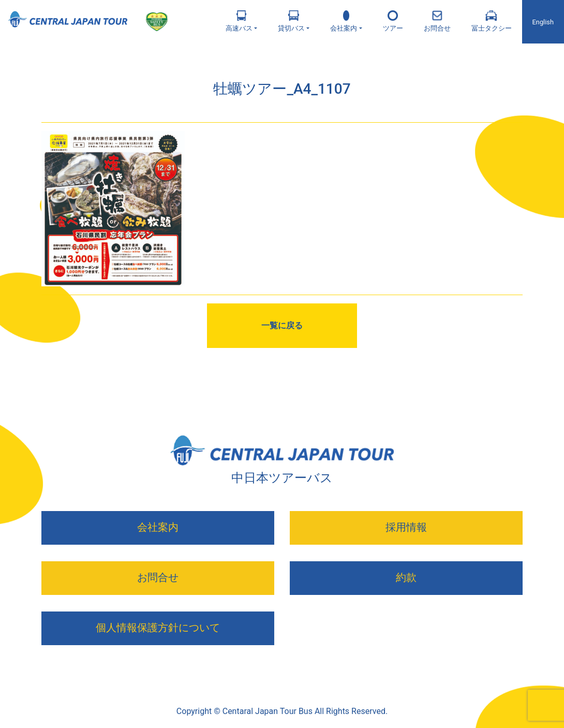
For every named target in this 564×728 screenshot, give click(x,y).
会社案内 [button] (344, 21)
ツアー (393, 21)
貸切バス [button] (291, 21)
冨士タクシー (492, 21)
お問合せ (437, 21)
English (543, 22)
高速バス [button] (239, 21)
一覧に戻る (282, 325)
